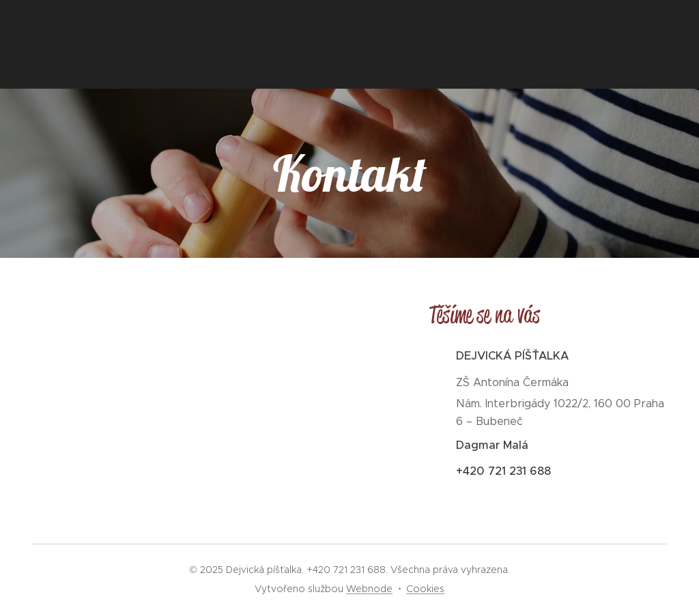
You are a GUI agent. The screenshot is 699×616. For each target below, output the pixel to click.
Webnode (369, 589)
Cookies (425, 589)
